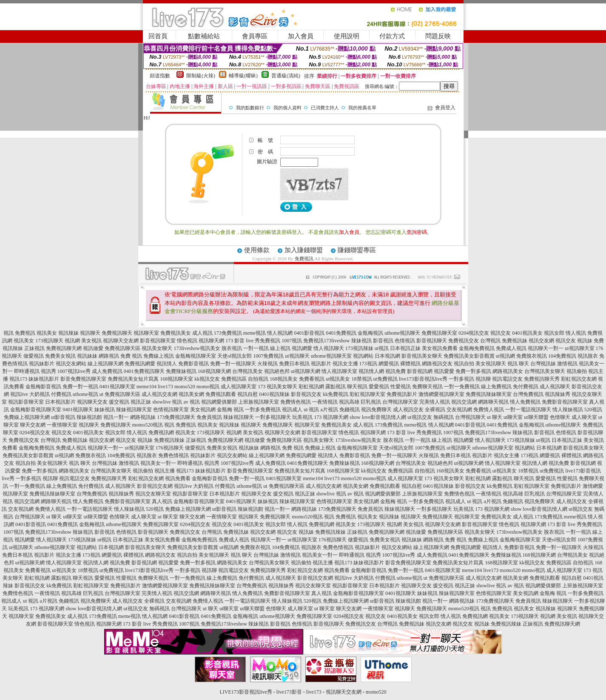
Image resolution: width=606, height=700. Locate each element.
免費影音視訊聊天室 (565, 402)
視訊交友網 (541, 341)
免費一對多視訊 (473, 371)
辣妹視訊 (361, 341)
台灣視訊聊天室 (400, 402)
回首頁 (158, 36)
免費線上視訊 (159, 356)
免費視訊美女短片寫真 (133, 379)
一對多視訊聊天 (273, 417)
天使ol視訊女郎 (235, 356)
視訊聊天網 (211, 341)
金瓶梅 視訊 (230, 410)
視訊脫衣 (588, 356)
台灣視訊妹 (543, 364)
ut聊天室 (513, 417)
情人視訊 (576, 333)
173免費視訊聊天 (176, 417)
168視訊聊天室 (176, 379)
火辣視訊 (267, 364)
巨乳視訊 (371, 402)
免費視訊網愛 (140, 364)
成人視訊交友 (408, 410)
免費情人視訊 (489, 410)
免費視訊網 (161, 433)
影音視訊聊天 (432, 341)
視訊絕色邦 (277, 371)
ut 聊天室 (169, 517)
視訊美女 (47, 333)
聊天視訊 (357, 387)
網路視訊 (109, 356)
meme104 (147, 387)
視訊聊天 (90, 333)
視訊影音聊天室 (26, 402)
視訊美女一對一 (158, 463)
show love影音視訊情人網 (378, 417)
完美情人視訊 (435, 402)
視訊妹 (585, 341)
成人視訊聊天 (555, 387)
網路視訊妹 (143, 417)
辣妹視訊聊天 (239, 417)
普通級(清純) (286, 76)
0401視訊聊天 (78, 410)
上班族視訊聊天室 (259, 402)
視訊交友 (501, 333)
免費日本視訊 (294, 364)
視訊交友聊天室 (153, 494)
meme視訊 (255, 333)
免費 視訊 (131, 356)
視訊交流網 (464, 402)
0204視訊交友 (474, 333)
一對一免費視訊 (462, 387)
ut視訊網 (505, 356)
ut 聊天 (495, 417)
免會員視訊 (209, 417)
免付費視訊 (526, 387)
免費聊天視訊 (427, 387)
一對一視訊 (256, 348)
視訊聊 (483, 379)
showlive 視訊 (167, 402)
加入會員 (301, 36)
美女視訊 (91, 341)
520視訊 (593, 410)
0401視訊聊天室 (117, 387)
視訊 (9, 333)
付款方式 (392, 36)
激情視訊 (567, 364)
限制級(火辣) (201, 76)
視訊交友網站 (71, 364)
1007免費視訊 (268, 356)
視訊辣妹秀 (558, 394)
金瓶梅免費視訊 (477, 348)
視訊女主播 (345, 364)
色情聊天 (560, 417)
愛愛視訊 (379, 387)
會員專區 (255, 36)
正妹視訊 (34, 348)
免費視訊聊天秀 (542, 379)
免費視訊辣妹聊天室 (489, 394)
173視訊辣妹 (359, 348)
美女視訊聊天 (491, 364)
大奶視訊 (40, 394)
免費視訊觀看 (221, 394)
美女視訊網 (203, 410)
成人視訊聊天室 (239, 387)
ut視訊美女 (338, 379)
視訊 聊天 (518, 364)
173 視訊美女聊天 (277, 387)
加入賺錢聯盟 (304, 250)
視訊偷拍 (577, 371)
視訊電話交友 (507, 379)
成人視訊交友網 (159, 394)
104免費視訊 (562, 356)
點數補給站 (204, 36)
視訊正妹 (141, 402)
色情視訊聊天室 (171, 410)
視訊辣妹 (68, 333)
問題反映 (438, 36)
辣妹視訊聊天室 (134, 410)
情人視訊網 (280, 333)
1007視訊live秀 (74, 371)
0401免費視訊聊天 (144, 371)
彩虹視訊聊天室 (367, 394)
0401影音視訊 (309, 333)
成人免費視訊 (107, 371)
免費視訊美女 (176, 333)
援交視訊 (119, 402)
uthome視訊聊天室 (331, 356)
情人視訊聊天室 (339, 371)
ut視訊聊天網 (306, 371)
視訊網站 (363, 356)
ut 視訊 (311, 410)
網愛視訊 (389, 364)
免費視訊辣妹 (169, 440)
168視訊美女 (284, 379)
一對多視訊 (461, 379)
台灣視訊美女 (248, 371)
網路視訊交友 (437, 364)
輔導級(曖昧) (243, 76)
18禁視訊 (362, 379)
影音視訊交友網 (155, 486)
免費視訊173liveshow (326, 341)
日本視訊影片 (60, 402)
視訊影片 (321, 364)
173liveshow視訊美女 (197, 348)
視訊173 (18, 379)
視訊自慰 (248, 394)
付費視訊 (61, 394)
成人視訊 (202, 333)
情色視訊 (187, 341)
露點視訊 (336, 387)
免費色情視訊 (174, 455)
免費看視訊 (312, 379)
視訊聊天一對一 (546, 348)
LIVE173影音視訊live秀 (246, 692)
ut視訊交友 (420, 417)
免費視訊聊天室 (439, 333)
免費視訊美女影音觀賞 (469, 356)
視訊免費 (395, 371)
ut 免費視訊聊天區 (120, 394)
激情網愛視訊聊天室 (441, 394)
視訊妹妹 (87, 356)
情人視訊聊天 (329, 348)
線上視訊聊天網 (105, 364)
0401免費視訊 (341, 333)
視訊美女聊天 (157, 348)
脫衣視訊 (232, 348)
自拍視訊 (258, 379)
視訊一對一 (116, 417)
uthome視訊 (85, 394)
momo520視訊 (148, 425)
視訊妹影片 (42, 364)
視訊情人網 (371, 371)
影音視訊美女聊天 (422, 356)
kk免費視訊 (336, 394)
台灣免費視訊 (528, 394)
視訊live (19, 394)
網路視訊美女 (508, 371)
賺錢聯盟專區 (357, 250)
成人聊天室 (584, 417)
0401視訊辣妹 (274, 394)
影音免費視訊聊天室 (83, 379)
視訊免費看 (178, 478)
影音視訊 (383, 341)
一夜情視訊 (325, 402)
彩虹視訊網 (311, 387)
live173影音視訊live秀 (423, 379)
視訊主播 (165, 471)
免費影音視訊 (193, 364)
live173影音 (289, 692)
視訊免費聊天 (376, 410)
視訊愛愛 (444, 371)
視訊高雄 (349, 402)
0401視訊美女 (527, 333)
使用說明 (347, 36)
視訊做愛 (93, 348)
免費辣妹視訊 (181, 371)
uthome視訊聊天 (402, 333)
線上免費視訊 (496, 387)
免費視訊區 (234, 379)
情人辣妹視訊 (568, 410)
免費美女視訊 (60, 356)
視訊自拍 (464, 364)
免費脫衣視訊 (532, 356)
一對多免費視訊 (263, 410)
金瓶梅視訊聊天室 (196, 356)
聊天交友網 (33, 425)
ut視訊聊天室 (579, 348)
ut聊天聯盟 (536, 417)
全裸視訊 (435, 410)
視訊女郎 (554, 333)
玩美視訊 (302, 417)
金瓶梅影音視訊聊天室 (36, 410)
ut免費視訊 (386, 379)
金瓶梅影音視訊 (43, 387)
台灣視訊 (490, 341)
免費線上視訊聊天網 (27, 417)
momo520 (185, 387)
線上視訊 (280, 348)
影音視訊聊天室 (158, 341)
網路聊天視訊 (493, 402)
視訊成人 (292, 410)
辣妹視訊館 (89, 417)
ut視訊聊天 (297, 356)
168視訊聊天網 (214, 371)
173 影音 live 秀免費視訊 (253, 341)
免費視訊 (304, 259)
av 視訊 (192, 402)
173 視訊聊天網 (331, 417)
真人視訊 (162, 501)
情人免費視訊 (525, 402)
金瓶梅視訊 (370, 333)
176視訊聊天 (170, 448)
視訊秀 (48, 371)
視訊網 (72, 341)
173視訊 (368, 364)
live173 (165, 387)
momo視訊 (208, 387)
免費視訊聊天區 (122, 348)
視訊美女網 (191, 394)
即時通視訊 (27, 371)
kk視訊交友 (207, 379)
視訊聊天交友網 (121, 341)
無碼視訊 (444, 417)
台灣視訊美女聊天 (545, 371)
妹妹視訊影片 (44, 379)
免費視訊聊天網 (64, 348)
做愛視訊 (34, 356)
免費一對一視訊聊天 (233, 364)
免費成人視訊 (511, 348)
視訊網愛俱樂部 (219, 402)
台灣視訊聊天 (470, 417)
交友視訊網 (459, 410)
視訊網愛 (302, 348)
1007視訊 (292, 341)
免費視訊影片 (402, 394)
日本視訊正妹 (405, 348)
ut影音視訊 (63, 417)
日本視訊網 (387, 356)
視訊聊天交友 (92, 402)
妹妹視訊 (105, 410)
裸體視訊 (410, 364)
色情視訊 (405, 341)
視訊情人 (167, 364)
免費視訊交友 (464, 341)
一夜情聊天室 (62, 425)
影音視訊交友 (306, 394)
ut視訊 (382, 348)
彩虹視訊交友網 (579, 379)
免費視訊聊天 (117, 333)
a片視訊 (329, 410)
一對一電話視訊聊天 (528, 410)
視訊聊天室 (146, 333)
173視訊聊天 (49, 341)
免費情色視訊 (296, 402)
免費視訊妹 (515, 341)
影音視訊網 (420, 371)
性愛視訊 (401, 387)
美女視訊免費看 (440, 348)
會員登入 (445, 108)
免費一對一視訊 (80, 387)
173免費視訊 (228, 333)
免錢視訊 (350, 410)
